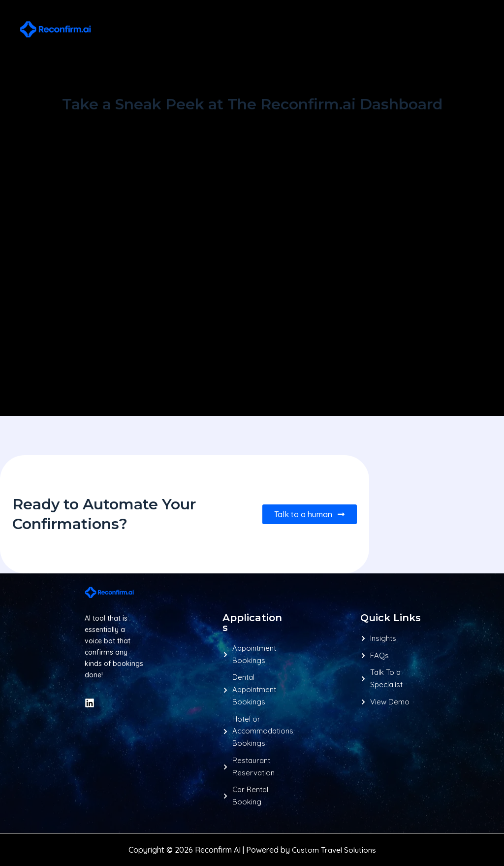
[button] (380, 29)
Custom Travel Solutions (334, 850)
